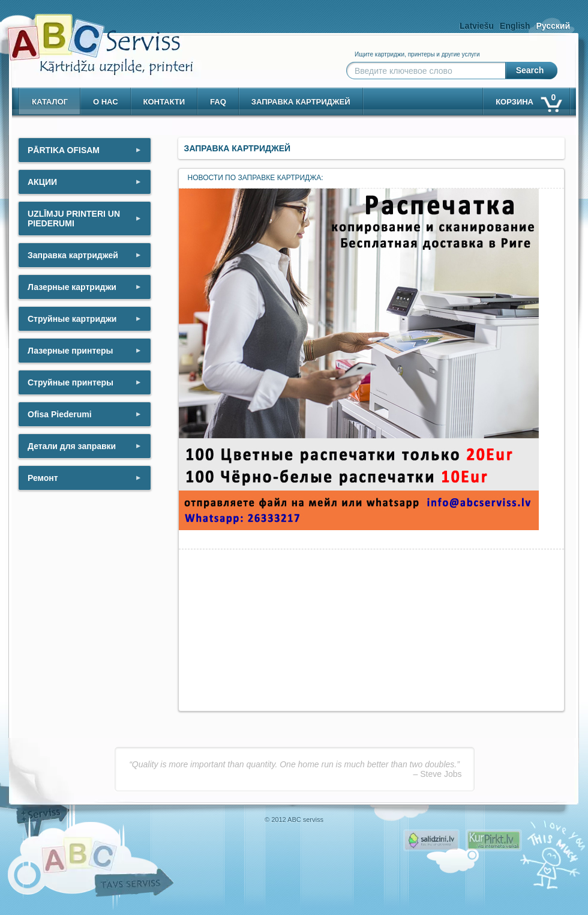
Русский (553, 26)
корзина (528, 99)
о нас (106, 102)
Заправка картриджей (301, 102)
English (515, 26)
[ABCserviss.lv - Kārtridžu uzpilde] (89, 36)
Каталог (50, 102)
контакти (164, 102)
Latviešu (477, 26)
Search (530, 70)
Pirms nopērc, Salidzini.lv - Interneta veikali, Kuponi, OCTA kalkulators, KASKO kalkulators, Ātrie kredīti (431, 840)
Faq (218, 102)
